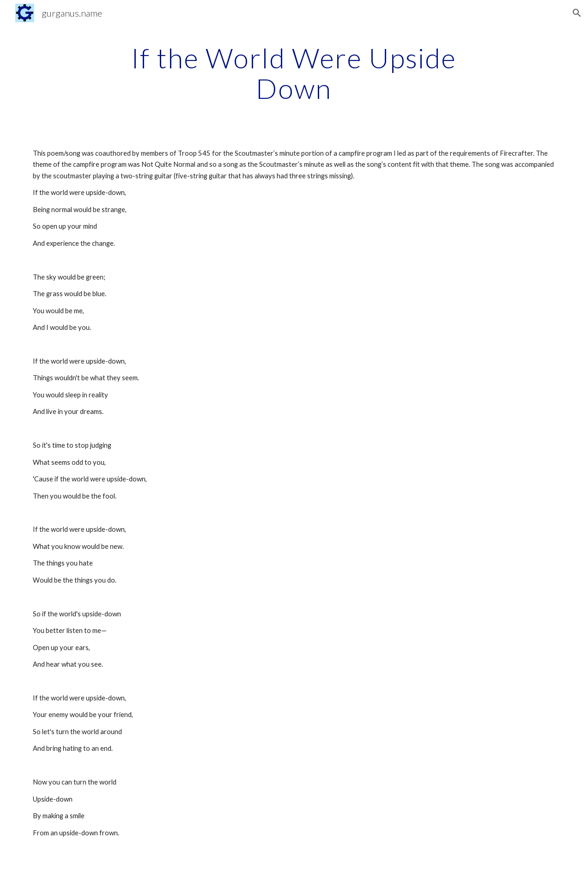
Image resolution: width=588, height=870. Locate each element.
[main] (294, 73)
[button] (577, 13)
